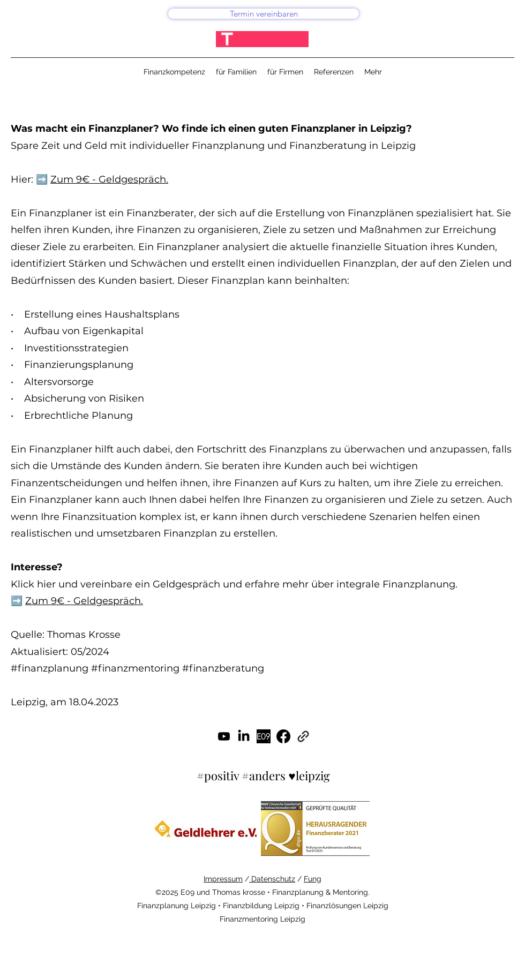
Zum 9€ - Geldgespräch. (109, 179)
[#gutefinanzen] (264, 736)
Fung (313, 879)
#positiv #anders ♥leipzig (263, 775)
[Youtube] (224, 736)
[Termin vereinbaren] (264, 14)
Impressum (223, 879)
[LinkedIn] (244, 736)
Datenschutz (272, 879)
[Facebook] (283, 736)
